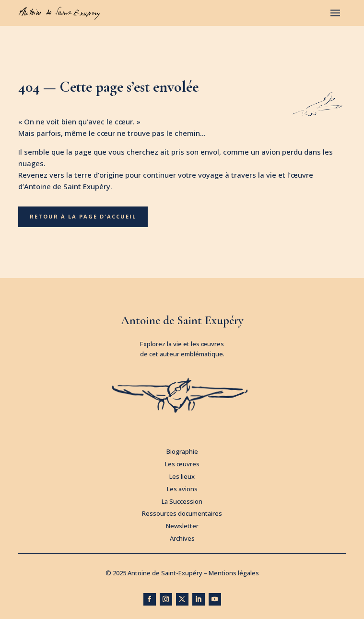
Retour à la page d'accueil (83, 216)
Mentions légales (234, 573)
